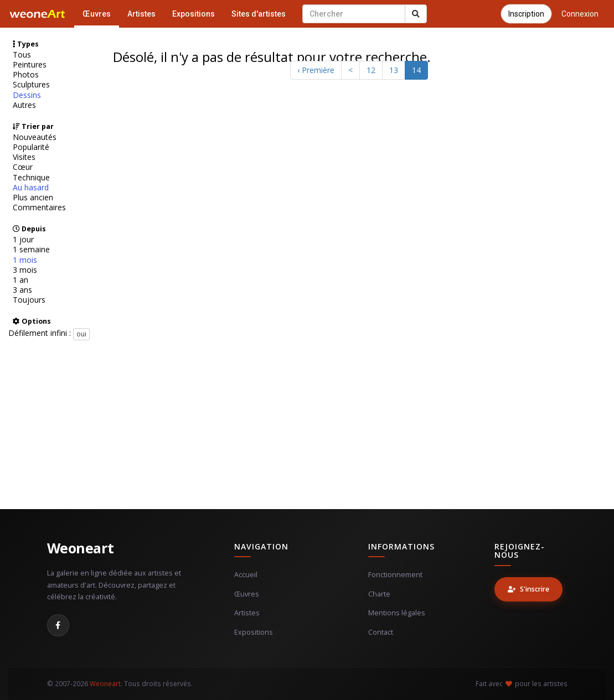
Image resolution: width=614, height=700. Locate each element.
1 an (20, 280)
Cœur (23, 167)
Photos (26, 75)
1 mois (25, 260)
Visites (24, 157)
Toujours (29, 300)
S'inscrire (528, 589)
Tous (22, 55)
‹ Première (316, 70)
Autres (24, 105)
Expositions (194, 14)
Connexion (580, 14)
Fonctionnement (395, 575)
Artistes (141, 14)
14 (416, 70)
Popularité (31, 147)
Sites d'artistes (259, 14)
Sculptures (31, 85)
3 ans (22, 290)
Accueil (246, 575)
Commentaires (39, 208)
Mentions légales (397, 613)
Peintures (30, 65)
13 (394, 70)
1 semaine (31, 250)
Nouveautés (35, 137)
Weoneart (81, 548)
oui (81, 334)
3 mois (25, 270)
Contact (381, 632)
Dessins (27, 95)
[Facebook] (58, 625)
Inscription (526, 14)
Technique (31, 178)
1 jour (23, 240)
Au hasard (31, 188)
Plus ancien (33, 198)
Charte (379, 594)
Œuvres (97, 14)
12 (371, 70)
